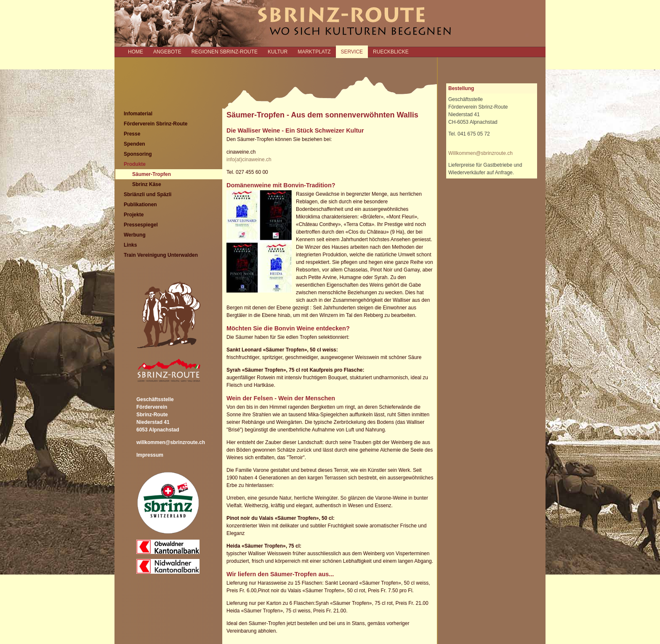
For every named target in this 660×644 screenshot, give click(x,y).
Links (130, 245)
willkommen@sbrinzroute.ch (171, 442)
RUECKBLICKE (391, 52)
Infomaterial (138, 114)
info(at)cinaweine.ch (249, 160)
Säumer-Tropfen (152, 174)
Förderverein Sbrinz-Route (156, 124)
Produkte (135, 164)
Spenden (134, 144)
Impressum (150, 455)
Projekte (134, 215)
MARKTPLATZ (314, 52)
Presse (132, 134)
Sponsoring (138, 154)
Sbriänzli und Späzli (148, 194)
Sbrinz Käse (147, 184)
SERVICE (352, 52)
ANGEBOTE (167, 52)
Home (136, 52)
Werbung (135, 235)
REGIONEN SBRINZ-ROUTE (225, 52)
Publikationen (140, 205)
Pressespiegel (141, 225)
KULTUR (278, 52)
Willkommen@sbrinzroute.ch (480, 153)
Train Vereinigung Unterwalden (161, 255)
